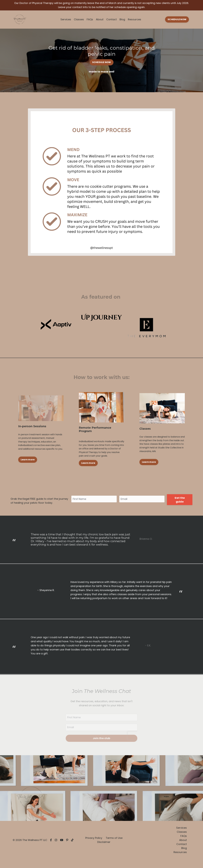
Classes (79, 19)
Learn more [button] (28, 460)
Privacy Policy (94, 838)
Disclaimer (104, 842)
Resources (134, 19)
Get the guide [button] (180, 500)
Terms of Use (114, 838)
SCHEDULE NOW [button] (177, 19)
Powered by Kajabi (181, 861)
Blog (122, 19)
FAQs (90, 19)
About (100, 19)
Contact (112, 19)
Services (66, 19)
